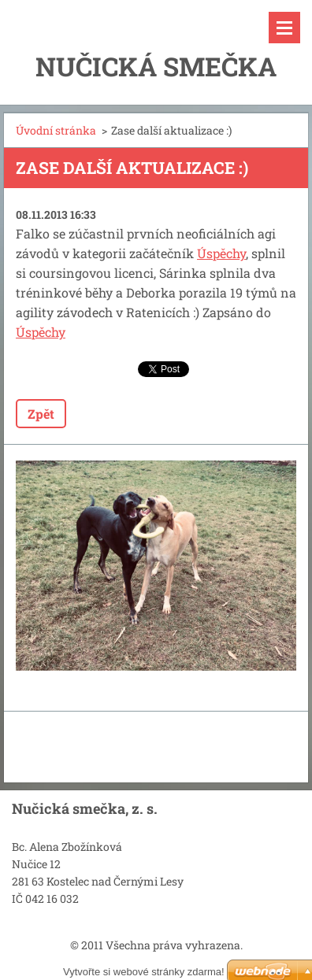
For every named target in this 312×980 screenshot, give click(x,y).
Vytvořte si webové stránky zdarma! (144, 972)
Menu (284, 28)
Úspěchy (221, 253)
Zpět (41, 414)
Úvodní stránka (56, 130)
